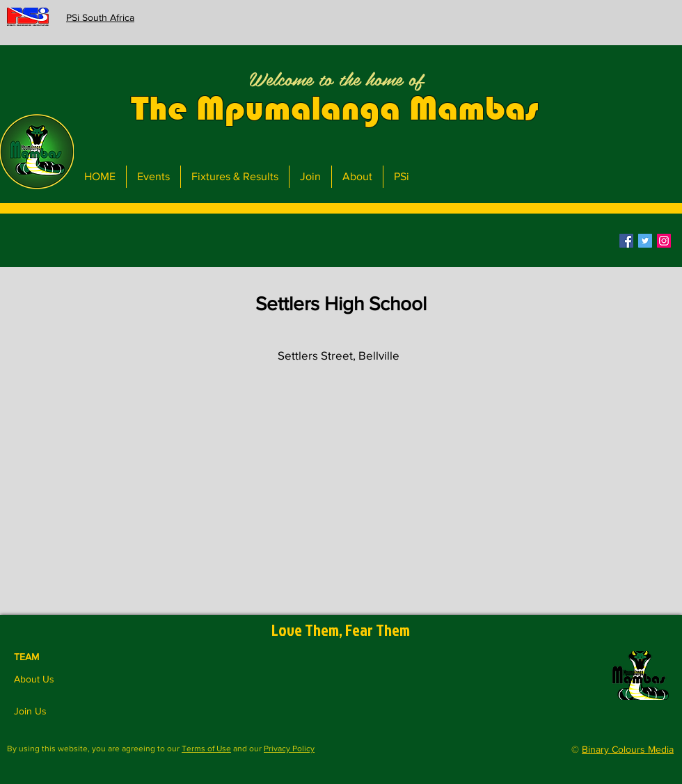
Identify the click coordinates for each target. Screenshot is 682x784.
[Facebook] (626, 241)
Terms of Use (206, 749)
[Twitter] (645, 241)
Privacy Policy (289, 749)
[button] (336, 241)
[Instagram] (664, 241)
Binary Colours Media (628, 749)
